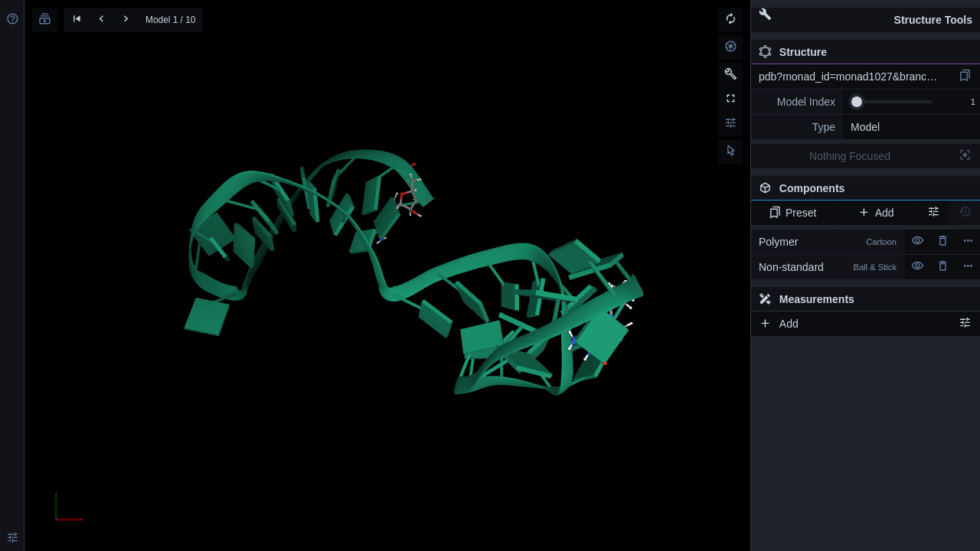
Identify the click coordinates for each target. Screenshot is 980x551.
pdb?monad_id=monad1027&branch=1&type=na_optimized (854, 77)
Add (875, 213)
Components (861, 191)
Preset (793, 213)
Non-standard (828, 267)
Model (865, 127)
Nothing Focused (850, 156)
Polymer (828, 242)
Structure (793, 52)
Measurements (807, 299)
